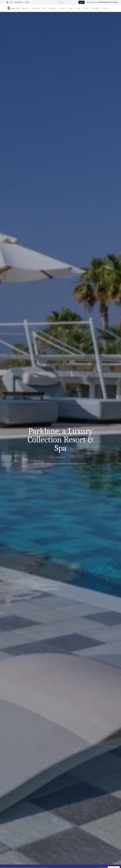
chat (109, 2)
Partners (71, 8)
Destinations (26, 8)
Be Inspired (52, 8)
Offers (45, 8)
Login (27, 2)
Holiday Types (36, 8)
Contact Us (105, 8)
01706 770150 (103, 2)
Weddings (86, 8)
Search (81, 2)
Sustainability (95, 8)
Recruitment (19, 2)
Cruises (78, 8)
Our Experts (62, 8)
